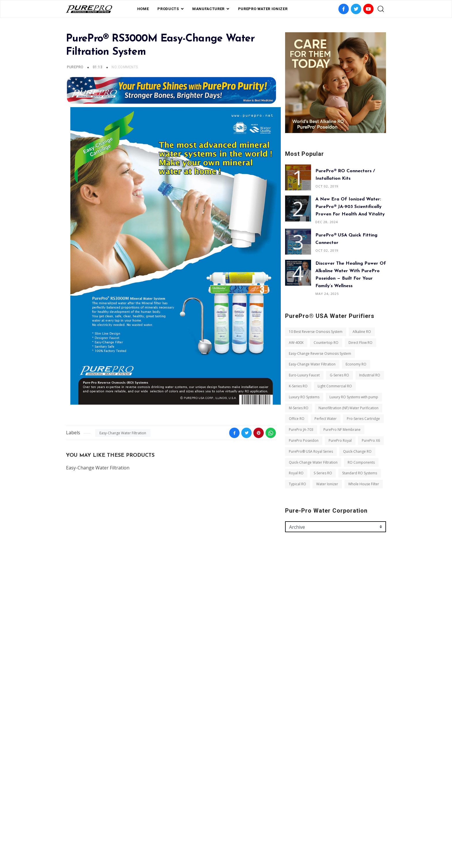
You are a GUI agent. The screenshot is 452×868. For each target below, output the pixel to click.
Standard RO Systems (360, 473)
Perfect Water (326, 419)
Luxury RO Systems (304, 397)
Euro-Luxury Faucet (304, 375)
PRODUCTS (168, 9)
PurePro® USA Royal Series (311, 451)
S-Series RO (323, 473)
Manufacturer (208, 9)
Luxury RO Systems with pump (354, 397)
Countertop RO (326, 343)
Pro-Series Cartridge (363, 419)
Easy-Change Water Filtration (123, 433)
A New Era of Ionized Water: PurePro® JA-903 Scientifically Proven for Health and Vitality (350, 207)
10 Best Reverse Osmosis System (316, 332)
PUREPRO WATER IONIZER (263, 9)
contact (249, 837)
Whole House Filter (364, 484)
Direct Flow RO (360, 343)
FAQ (198, 837)
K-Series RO (298, 386)
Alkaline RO (362, 332)
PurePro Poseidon (304, 440)
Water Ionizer (327, 484)
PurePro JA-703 (301, 430)
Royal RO (296, 473)
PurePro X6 (371, 440)
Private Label (221, 837)
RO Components (361, 462)
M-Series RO (299, 408)
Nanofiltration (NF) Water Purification (349, 408)
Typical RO (297, 484)
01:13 (98, 67)
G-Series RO (339, 375)
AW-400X (296, 343)
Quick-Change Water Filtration (313, 462)
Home (143, 9)
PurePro (75, 67)
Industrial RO (370, 375)
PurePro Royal (340, 440)
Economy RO (356, 364)
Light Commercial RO (335, 386)
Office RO (297, 419)
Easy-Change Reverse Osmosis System (320, 354)
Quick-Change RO (357, 451)
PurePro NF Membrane (342, 430)
